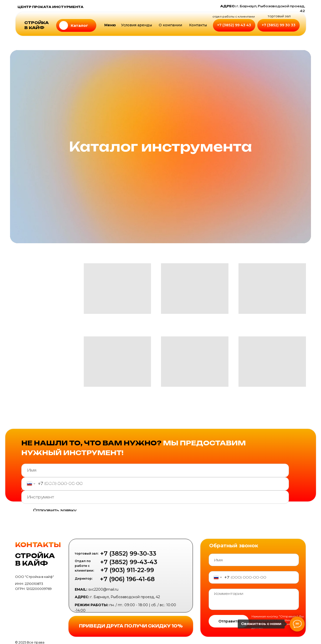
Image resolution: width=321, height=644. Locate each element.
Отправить (229, 621)
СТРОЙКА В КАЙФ (36, 25)
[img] (64, 25)
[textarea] (254, 599)
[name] (155, 470)
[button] (170, 25)
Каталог (79, 25)
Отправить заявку (55, 510)
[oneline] (155, 497)
